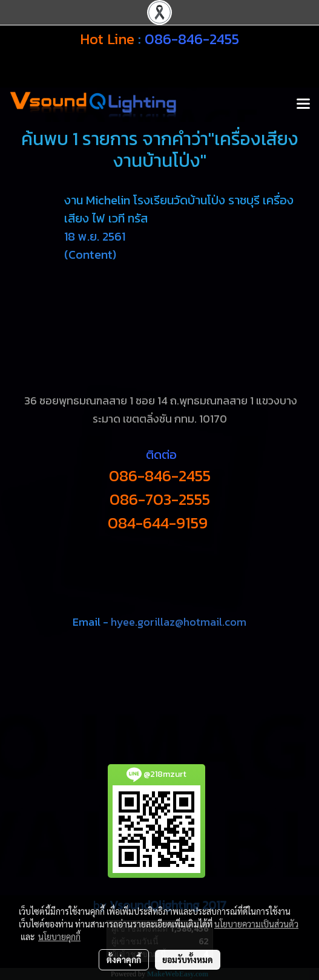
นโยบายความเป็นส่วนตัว (256, 924)
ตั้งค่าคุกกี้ (124, 959)
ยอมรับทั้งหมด (188, 959)
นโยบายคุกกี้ (59, 936)
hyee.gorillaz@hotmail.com (179, 622)
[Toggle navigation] (303, 105)
